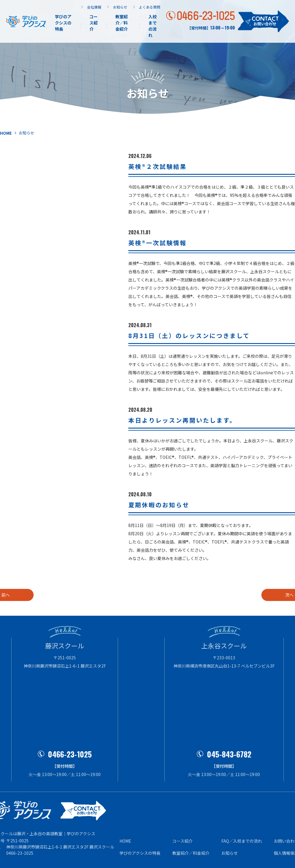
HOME (125, 841)
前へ (31, 595)
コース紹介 (94, 23)
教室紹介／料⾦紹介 (191, 853)
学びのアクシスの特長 (63, 23)
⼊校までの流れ (153, 26)
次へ (264, 595)
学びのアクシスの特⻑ (140, 853)
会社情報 (94, 7)
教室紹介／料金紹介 (122, 23)
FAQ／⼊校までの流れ (242, 841)
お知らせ (120, 7)
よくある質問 (150, 7)
